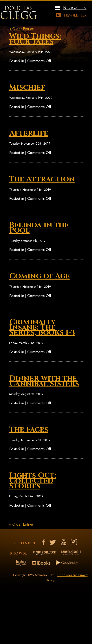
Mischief (27, 88)
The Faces (29, 430)
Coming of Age (40, 276)
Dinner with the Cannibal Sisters (44, 381)
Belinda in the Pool (39, 228)
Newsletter (75, 15)
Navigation (75, 8)
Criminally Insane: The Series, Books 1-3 (42, 327)
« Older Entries (21, 29)
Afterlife (29, 133)
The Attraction (42, 179)
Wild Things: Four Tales (35, 39)
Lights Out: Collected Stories (33, 481)
